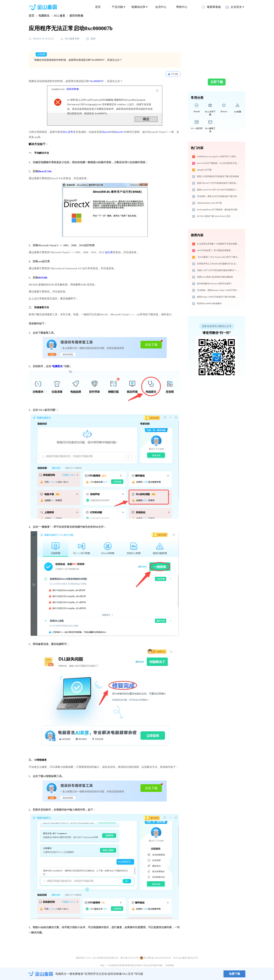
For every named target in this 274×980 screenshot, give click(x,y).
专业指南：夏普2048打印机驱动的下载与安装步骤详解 (219, 196)
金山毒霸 (41, 974)
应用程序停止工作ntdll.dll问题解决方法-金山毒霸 (219, 264)
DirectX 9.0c (45, 171)
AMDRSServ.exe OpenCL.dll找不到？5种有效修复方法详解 (219, 157)
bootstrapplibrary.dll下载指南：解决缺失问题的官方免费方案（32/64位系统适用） (219, 210)
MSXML (43, 278)
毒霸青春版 (211, 7)
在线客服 (170, 965)
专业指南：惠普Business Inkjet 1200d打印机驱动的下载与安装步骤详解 (219, 290)
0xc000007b (97, 81)
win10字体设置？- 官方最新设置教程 (214, 250)
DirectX (106, 132)
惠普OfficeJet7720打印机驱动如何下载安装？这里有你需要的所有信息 (219, 183)
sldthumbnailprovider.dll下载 (209, 203)
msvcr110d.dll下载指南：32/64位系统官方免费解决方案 (219, 163)
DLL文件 (68, 132)
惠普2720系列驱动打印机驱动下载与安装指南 (218, 176)
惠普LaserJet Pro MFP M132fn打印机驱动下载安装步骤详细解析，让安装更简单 (219, 190)
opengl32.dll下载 (204, 170)
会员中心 (161, 7)
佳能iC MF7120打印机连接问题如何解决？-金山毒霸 (219, 270)
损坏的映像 (73, 89)
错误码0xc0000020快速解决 (209, 303)
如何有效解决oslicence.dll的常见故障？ (215, 284)
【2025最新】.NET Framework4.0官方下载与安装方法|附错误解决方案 (219, 257)
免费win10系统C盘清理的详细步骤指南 (215, 277)
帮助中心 (182, 7)
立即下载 (217, 82)
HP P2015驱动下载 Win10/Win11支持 (214, 216)
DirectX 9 (120, 132)
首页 (98, 7)
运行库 (109, 252)
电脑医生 (44, 16)
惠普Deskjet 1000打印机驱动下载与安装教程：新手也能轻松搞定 (219, 297)
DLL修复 (60, 16)
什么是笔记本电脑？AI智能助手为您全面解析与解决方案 (219, 244)
